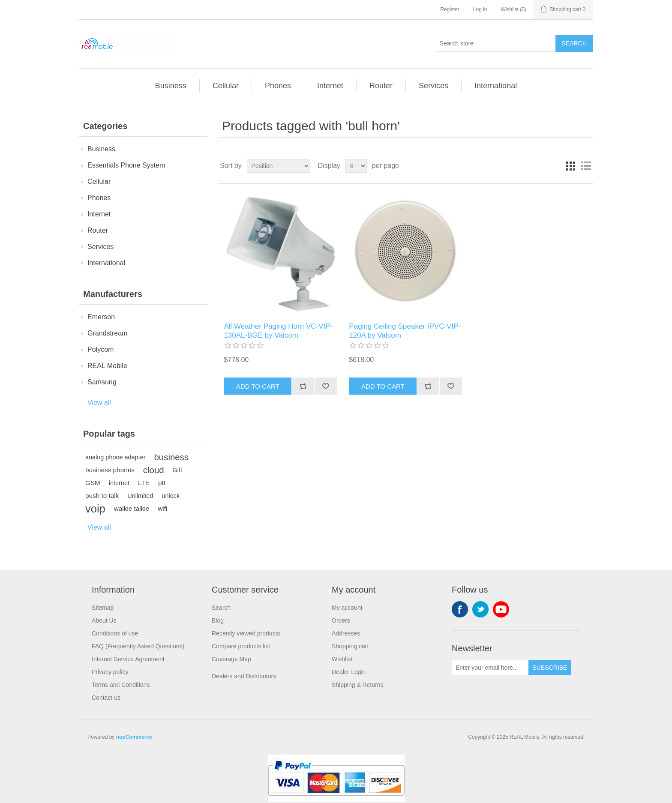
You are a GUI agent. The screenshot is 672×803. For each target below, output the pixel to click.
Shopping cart (350, 646)
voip (95, 509)
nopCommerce (134, 737)
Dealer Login (349, 672)
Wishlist (342, 659)
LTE (144, 483)
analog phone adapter (115, 457)
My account (347, 608)
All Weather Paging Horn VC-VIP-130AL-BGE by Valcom (278, 331)
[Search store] (496, 43)
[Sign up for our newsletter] (490, 668)
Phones (278, 86)
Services (433, 86)
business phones (110, 470)
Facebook (460, 609)
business (171, 457)
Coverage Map (231, 659)
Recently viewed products (246, 633)
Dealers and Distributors (244, 676)
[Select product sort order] (279, 166)
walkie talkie (132, 508)
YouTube (501, 609)
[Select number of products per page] (356, 166)
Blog (218, 620)
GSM (93, 483)
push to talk (102, 496)
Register (450, 9)
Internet (330, 86)
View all (99, 403)
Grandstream (107, 333)
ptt (162, 483)
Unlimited (140, 496)
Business (171, 86)
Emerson (101, 317)
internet (119, 483)
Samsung (102, 382)
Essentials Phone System (126, 165)
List (586, 166)
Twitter (480, 609)
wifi (162, 508)
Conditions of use (115, 633)
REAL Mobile (107, 366)
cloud (154, 470)
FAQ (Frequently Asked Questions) (138, 646)
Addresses (346, 633)
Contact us (106, 698)
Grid (570, 166)
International (496, 86)
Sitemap (103, 608)
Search (221, 608)
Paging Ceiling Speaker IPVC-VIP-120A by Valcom (405, 331)
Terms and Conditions (121, 685)
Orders (341, 620)
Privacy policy (110, 672)
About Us (104, 620)
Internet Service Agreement (128, 659)
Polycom (100, 349)
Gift (177, 470)
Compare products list (241, 646)
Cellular (226, 86)
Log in (480, 9)
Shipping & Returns (358, 685)
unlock (171, 496)
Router (381, 86)
